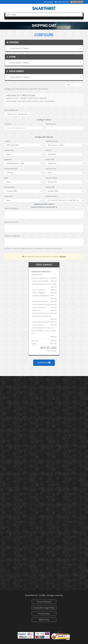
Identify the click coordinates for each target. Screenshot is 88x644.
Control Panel (9, 150)
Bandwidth (8, 159)
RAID (6, 178)
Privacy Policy (44, 614)
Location (7, 141)
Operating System (52, 141)
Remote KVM (50, 187)
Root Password (51, 124)
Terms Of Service (44, 602)
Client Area (78, 2)
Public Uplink (50, 159)
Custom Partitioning (11, 208)
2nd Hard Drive (51, 169)
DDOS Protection (52, 196)
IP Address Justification (12, 236)
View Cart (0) (63, 2)
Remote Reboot (10, 187)
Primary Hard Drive (11, 169)
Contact (50, 2)
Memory (49, 150)
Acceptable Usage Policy (44, 608)
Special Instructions (11, 222)
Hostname (8, 124)
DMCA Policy (44, 620)
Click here (63, 256)
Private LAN (8, 196)
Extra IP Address (51, 178)
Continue (44, 363)
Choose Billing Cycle (11, 110)
